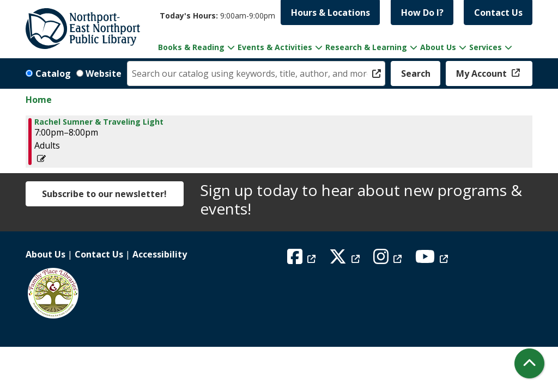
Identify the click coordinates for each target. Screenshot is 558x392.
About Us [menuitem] (438, 47)
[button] (217, 16)
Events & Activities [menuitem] (275, 47)
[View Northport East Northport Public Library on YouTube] (433, 260)
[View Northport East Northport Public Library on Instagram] (389, 260)
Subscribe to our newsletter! (104, 194)
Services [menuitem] (486, 47)
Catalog (53, 73)
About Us (46, 254)
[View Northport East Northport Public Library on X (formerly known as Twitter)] (346, 260)
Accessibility (160, 254)
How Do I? (422, 13)
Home (39, 100)
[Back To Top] (529, 363)
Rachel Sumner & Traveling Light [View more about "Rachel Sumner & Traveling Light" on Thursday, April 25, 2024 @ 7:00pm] (99, 122)
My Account (483, 73)
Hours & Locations (330, 13)
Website (104, 73)
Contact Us (498, 13)
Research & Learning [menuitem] (366, 47)
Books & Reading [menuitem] (191, 47)
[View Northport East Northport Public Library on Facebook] (303, 260)
